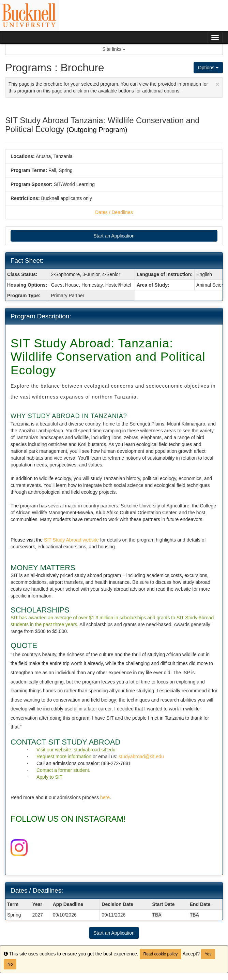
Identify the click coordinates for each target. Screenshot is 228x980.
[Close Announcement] (217, 84)
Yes (208, 954)
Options (208, 68)
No (10, 964)
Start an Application (114, 236)
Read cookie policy (161, 954)
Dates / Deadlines (114, 212)
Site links (114, 49)
